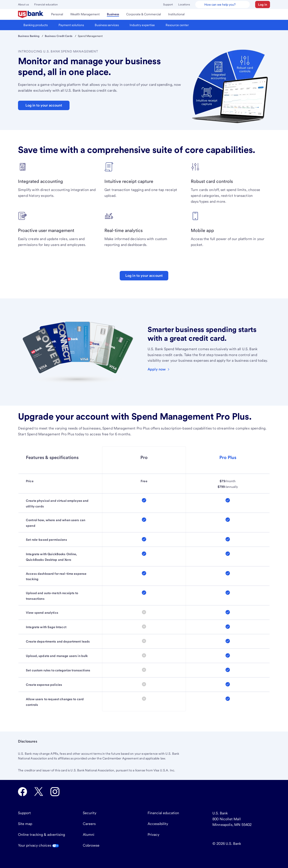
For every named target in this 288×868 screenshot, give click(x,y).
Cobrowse (91, 845)
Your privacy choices (38, 845)
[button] (263, 5)
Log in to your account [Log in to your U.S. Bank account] (144, 276)
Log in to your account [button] (44, 105)
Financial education (46, 5)
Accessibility (158, 824)
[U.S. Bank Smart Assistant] (223, 5)
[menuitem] (31, 14)
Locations (184, 5)
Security (90, 813)
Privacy (153, 835)
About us (23, 5)
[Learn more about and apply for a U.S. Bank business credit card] (159, 369)
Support (168, 5)
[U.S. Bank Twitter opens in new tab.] (39, 792)
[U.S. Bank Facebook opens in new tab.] (22, 792)
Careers (89, 824)
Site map (25, 824)
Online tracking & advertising (42, 835)
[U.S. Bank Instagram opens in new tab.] (55, 792)
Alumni (89, 835)
